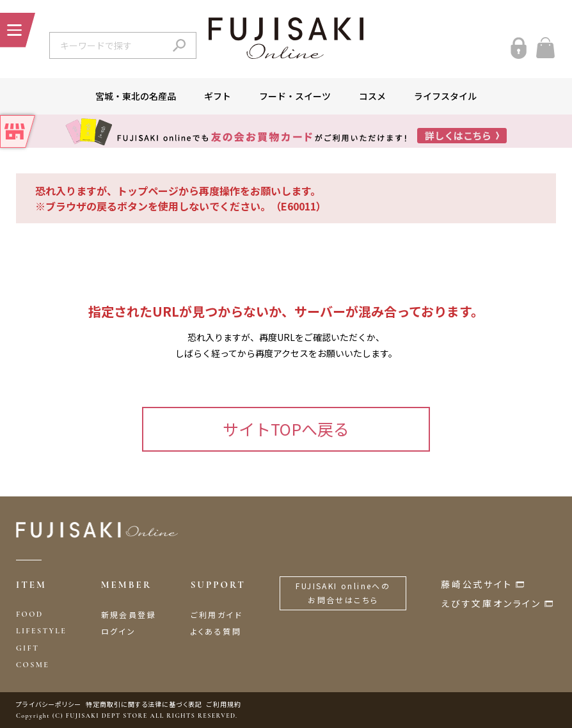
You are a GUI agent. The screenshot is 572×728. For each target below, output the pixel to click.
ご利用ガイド (217, 614)
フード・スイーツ (295, 96)
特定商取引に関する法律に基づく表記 (144, 704)
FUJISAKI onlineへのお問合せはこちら (343, 593)
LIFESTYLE (41, 631)
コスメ (372, 96)
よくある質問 (216, 631)
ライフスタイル (445, 96)
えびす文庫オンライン (491, 603)
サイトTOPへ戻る (286, 429)
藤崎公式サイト (477, 584)
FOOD (30, 614)
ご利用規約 (224, 704)
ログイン (119, 631)
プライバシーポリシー (49, 704)
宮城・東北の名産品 (136, 96)
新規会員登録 (129, 614)
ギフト (218, 96)
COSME (33, 665)
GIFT (28, 648)
